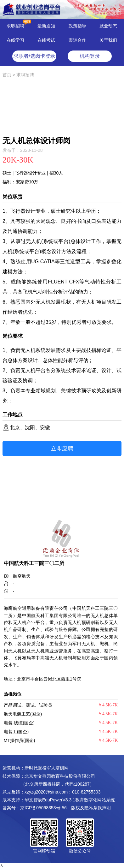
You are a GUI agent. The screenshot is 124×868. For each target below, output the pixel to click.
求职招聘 (15, 26)
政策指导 (77, 26)
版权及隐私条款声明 (91, 808)
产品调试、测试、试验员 (28, 705)
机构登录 (90, 56)
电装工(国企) (16, 732)
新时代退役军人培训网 (47, 768)
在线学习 (15, 40)
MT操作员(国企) (20, 740)
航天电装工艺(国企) (23, 714)
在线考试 (46, 40)
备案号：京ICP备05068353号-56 (35, 808)
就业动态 (108, 26)
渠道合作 (77, 40)
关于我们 (108, 40)
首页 (7, 75)
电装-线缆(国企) (19, 723)
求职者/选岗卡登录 (34, 56)
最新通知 (46, 26)
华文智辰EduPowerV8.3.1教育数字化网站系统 (70, 800)
